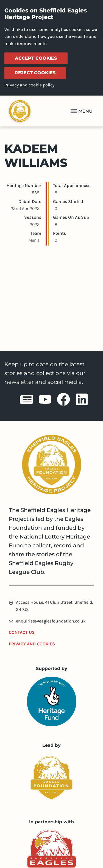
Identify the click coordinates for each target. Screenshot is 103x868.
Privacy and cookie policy (29, 85)
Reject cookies (35, 73)
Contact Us (22, 632)
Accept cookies (36, 58)
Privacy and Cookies (32, 644)
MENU (81, 111)
